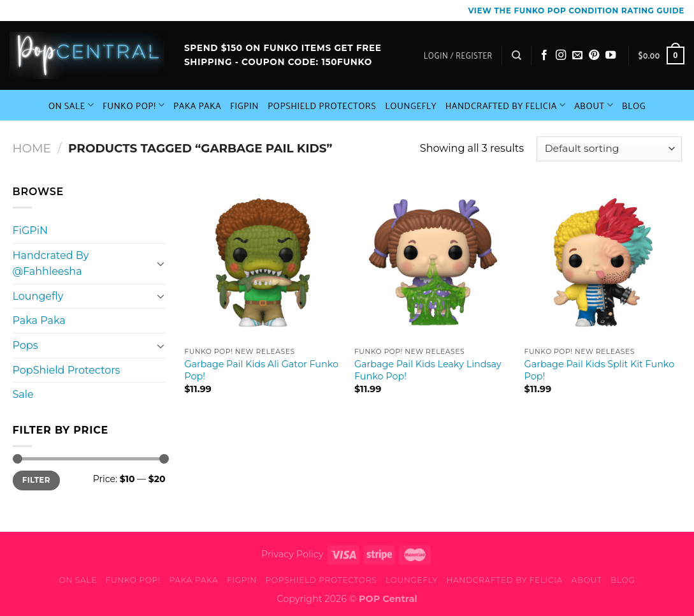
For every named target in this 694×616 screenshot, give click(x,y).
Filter (36, 480)
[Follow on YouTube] (611, 55)
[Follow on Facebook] (544, 55)
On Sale (71, 105)
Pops (25, 345)
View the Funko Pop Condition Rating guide (576, 11)
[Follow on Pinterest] (594, 55)
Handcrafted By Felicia (505, 105)
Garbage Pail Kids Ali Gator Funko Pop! (261, 370)
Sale (23, 394)
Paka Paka (197, 105)
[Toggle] (161, 263)
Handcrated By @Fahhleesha (51, 264)
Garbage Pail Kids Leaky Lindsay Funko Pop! (428, 370)
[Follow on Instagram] (561, 55)
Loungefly (411, 105)
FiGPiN (244, 105)
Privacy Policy (293, 554)
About (594, 105)
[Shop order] (609, 149)
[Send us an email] (577, 55)
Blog (634, 105)
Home (32, 148)
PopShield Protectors (322, 105)
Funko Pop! (134, 105)
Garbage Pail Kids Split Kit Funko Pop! (600, 370)
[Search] (517, 55)
